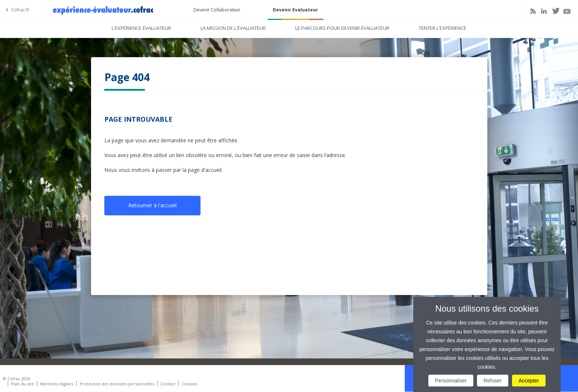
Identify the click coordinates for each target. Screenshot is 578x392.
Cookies (189, 384)
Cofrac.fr (20, 10)
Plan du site (22, 384)
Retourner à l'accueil (152, 205)
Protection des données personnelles (117, 384)
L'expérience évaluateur (141, 28)
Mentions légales (57, 384)
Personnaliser (451, 381)
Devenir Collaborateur (217, 10)
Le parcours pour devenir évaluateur (342, 28)
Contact (168, 384)
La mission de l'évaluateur (233, 28)
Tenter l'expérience (443, 28)
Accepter (529, 381)
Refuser (493, 381)
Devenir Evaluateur (295, 10)
